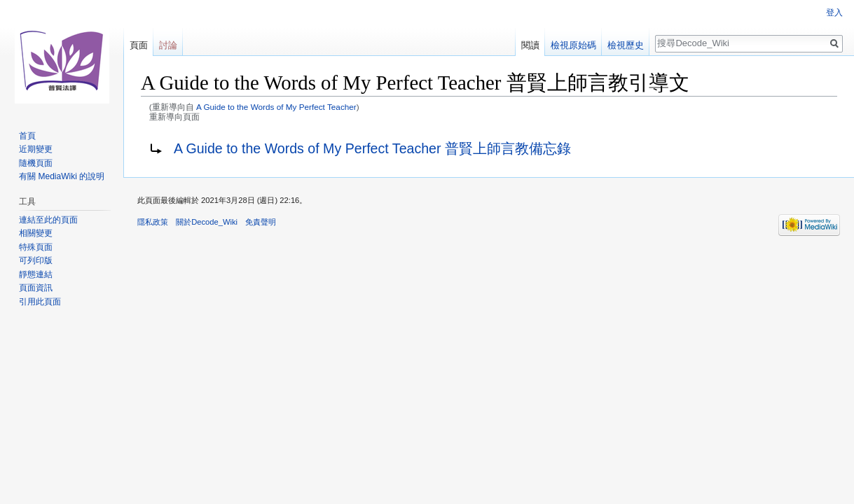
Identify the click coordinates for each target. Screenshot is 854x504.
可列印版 (36, 260)
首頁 (27, 136)
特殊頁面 (36, 247)
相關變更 (36, 233)
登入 (834, 13)
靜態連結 (36, 274)
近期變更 (36, 149)
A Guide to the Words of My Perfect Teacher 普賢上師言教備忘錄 (372, 148)
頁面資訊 (36, 288)
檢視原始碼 (573, 45)
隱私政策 (153, 222)
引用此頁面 (40, 302)
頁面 (139, 45)
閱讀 (530, 45)
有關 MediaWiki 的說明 (62, 176)
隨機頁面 (36, 163)
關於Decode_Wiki (207, 222)
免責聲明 (261, 222)
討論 (168, 45)
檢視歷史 (626, 45)
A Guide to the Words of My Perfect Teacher (276, 107)
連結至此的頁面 (48, 220)
